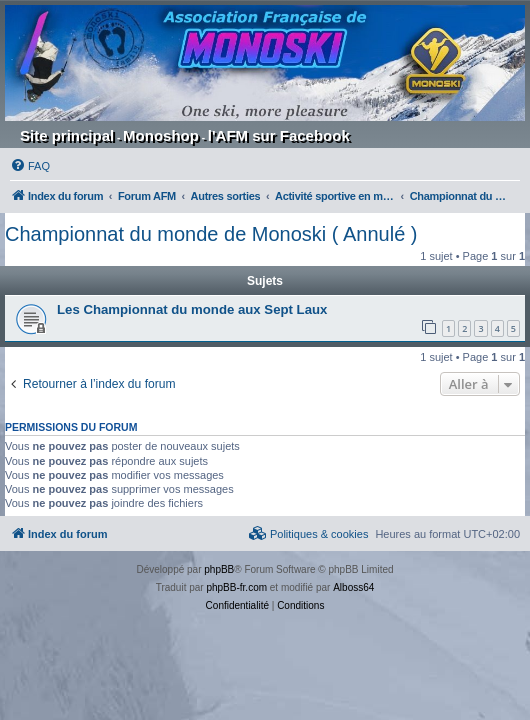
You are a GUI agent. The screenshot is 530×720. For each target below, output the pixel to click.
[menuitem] (30, 166)
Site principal (67, 135)
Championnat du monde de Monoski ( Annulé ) (211, 234)
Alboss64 (353, 587)
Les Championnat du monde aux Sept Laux (192, 309)
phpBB (219, 569)
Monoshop (161, 135)
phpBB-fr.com (236, 587)
